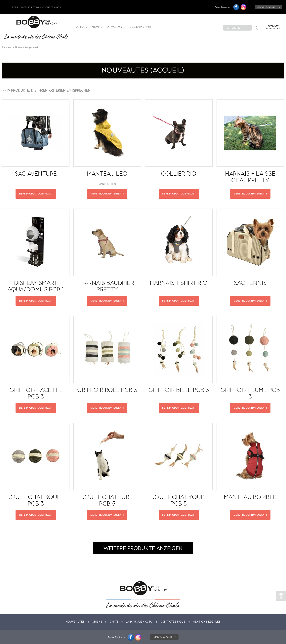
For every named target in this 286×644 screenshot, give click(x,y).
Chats (95, 28)
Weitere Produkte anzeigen (143, 548)
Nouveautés (114, 28)
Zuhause (7, 47)
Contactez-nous (173, 622)
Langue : (266, 7)
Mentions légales (207, 622)
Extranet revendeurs (273, 28)
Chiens (80, 28)
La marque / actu (140, 28)
